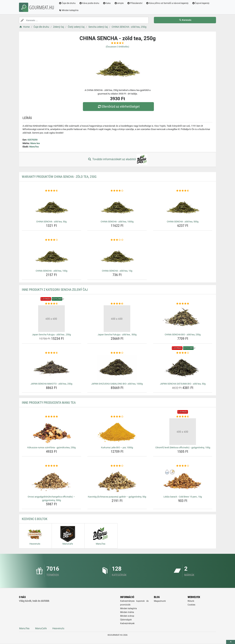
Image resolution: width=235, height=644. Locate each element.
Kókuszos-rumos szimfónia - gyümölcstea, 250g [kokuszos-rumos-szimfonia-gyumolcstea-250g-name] (51, 447)
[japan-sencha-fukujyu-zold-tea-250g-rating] (52, 304)
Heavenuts (58, 628)
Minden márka (127, 612)
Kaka (107, 3)
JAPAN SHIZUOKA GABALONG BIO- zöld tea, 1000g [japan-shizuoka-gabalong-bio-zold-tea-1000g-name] (117, 384)
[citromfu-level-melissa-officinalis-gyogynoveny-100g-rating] (183, 417)
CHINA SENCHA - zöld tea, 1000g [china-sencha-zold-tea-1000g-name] (117, 222)
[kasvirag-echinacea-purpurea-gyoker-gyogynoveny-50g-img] (117, 481)
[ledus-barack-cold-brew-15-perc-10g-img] (183, 481)
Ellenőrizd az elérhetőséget (118, 106)
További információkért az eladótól (117, 159)
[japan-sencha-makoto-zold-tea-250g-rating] (52, 353)
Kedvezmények (127, 623)
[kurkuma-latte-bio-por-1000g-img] (117, 432)
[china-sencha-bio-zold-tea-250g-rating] (183, 304)
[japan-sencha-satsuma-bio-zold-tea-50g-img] (183, 368)
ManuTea (34, 147)
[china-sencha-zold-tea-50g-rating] (52, 191)
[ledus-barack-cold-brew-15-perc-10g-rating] (183, 466)
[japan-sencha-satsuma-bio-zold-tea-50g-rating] (183, 353)
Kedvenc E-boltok (35, 519)
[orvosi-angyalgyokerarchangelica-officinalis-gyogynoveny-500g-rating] (52, 466)
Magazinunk (160, 601)
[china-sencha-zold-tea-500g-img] (183, 206)
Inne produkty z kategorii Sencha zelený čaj (55, 290)
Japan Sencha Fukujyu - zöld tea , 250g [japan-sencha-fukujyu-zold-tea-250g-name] (51, 335)
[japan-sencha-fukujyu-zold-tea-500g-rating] (117, 304)
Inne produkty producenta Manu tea (49, 403)
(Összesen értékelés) (117, 47)
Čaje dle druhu (67, 3)
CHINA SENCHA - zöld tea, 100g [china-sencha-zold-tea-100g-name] (51, 271)
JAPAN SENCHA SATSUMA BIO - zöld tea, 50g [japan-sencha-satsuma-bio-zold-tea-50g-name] (183, 384)
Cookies (191, 605)
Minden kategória (69, 10)
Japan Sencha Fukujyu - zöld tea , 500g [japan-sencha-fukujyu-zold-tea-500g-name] (117, 335)
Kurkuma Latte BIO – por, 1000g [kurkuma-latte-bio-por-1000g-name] (117, 447)
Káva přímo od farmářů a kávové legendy (167, 3)
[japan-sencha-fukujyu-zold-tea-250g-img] (52, 319)
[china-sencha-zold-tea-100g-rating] (52, 240)
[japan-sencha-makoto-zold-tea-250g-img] (52, 368)
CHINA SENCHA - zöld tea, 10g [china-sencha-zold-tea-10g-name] (117, 271)
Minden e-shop (127, 616)
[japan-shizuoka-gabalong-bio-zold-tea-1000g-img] (117, 368)
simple (119, 3)
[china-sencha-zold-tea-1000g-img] (117, 206)
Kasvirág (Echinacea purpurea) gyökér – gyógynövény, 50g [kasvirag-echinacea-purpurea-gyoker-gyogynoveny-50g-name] (117, 497)
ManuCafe (41, 628)
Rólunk (191, 601)
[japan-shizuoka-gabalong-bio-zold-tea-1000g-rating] (117, 353)
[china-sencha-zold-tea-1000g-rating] (117, 191)
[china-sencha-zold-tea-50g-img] (52, 206)
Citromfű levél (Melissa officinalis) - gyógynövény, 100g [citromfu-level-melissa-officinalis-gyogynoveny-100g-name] (183, 447)
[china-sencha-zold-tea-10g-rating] (117, 240)
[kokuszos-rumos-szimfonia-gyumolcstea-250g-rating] (52, 417)
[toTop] (231, 642)
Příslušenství (135, 3)
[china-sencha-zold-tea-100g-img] (52, 255)
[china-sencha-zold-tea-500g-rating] (183, 191)
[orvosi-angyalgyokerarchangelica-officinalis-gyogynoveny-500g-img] (52, 481)
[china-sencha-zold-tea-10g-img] (117, 255)
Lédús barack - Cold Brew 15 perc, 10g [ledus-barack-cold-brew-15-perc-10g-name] (183, 497)
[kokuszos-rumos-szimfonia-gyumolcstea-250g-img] (52, 432)
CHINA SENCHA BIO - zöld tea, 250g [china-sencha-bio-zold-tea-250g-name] (183, 335)
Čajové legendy (201, 3)
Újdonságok (126, 620)
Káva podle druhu (89, 3)
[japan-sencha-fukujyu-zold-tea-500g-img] (117, 319)
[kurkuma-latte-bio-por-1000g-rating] (117, 417)
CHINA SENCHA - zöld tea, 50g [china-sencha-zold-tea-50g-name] (51, 222)
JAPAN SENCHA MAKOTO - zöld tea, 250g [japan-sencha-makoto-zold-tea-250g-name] (51, 384)
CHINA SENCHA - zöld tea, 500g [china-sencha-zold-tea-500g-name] (183, 222)
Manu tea (35, 143)
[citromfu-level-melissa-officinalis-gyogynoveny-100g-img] (183, 432)
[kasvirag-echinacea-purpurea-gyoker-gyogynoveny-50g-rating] (117, 466)
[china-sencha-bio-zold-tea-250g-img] (183, 319)
